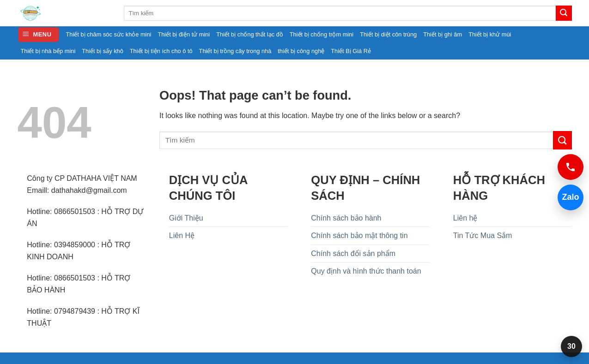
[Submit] (564, 13)
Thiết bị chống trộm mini (322, 34)
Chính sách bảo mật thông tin (359, 236)
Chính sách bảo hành (346, 218)
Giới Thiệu (186, 218)
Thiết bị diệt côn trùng (388, 34)
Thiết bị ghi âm (443, 34)
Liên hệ (465, 218)
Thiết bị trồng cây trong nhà (235, 51)
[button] (38, 35)
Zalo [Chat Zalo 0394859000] (568, 197)
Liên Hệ (182, 236)
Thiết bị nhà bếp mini (48, 51)
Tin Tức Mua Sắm (483, 236)
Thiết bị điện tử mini (184, 34)
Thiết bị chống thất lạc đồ (250, 34)
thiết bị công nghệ (301, 51)
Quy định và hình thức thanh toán (366, 271)
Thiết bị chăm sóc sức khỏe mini (109, 34)
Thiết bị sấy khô (103, 51)
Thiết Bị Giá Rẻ (351, 51)
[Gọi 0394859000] (571, 167)
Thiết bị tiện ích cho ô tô (161, 51)
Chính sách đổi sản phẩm (353, 254)
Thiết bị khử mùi (490, 34)
